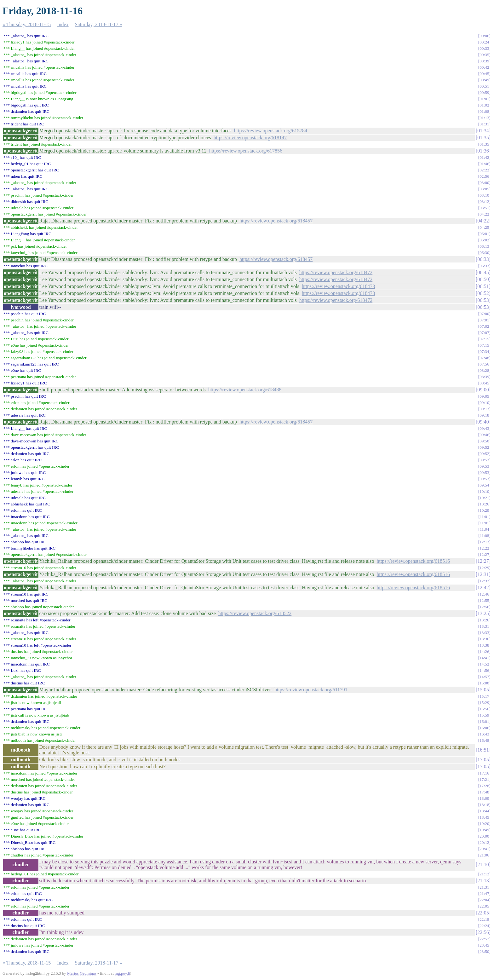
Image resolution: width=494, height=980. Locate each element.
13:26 (484, 620)
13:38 (484, 645)
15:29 (484, 703)
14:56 (484, 670)
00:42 (484, 67)
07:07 (484, 333)
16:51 (483, 750)
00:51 (484, 86)
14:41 (484, 658)
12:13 (484, 542)
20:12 (484, 842)
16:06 (484, 728)
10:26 (484, 504)
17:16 (484, 773)
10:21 (484, 498)
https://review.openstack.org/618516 (413, 561)
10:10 (484, 491)
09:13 (484, 409)
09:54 (484, 485)
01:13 (484, 118)
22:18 (484, 919)
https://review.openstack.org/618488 (245, 390)
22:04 (484, 900)
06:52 (483, 293)
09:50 (484, 441)
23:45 (484, 945)
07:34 (484, 352)
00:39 (484, 61)
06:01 (484, 234)
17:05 (483, 760)
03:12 (484, 202)
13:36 (484, 639)
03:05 (484, 189)
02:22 (484, 170)
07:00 (484, 314)
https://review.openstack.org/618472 (336, 272)
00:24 (484, 42)
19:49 (484, 830)
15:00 (484, 683)
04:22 (484, 214)
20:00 (484, 836)
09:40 (483, 422)
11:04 (485, 529)
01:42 (484, 157)
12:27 (484, 554)
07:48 (484, 358)
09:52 (484, 447)
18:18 (484, 805)
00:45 (484, 74)
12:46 (484, 594)
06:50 (483, 279)
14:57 (484, 677)
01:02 (484, 105)
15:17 (484, 696)
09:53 (484, 460)
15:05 (483, 690)
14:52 (484, 664)
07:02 (484, 326)
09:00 (483, 390)
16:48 (484, 740)
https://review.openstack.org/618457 (276, 221)
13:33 (484, 633)
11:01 (485, 517)
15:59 (484, 715)
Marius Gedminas (82, 973)
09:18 (484, 415)
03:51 (484, 208)
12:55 (484, 600)
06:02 (484, 240)
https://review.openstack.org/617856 (246, 151)
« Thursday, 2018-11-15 (27, 24)
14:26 (484, 651)
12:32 (484, 581)
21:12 (484, 874)
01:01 (484, 99)
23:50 (484, 951)
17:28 (484, 786)
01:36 (483, 151)
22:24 (484, 926)
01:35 (483, 138)
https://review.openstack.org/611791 (311, 690)
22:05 (484, 906)
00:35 (484, 55)
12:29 (484, 568)
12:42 (483, 588)
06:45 (483, 272)
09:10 (484, 403)
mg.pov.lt (122, 973)
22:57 (484, 939)
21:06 (484, 855)
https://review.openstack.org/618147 (250, 138)
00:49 (484, 80)
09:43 (484, 428)
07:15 (484, 339)
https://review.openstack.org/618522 (255, 613)
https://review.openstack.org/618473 (338, 286)
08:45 (484, 383)
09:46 (484, 435)
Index (63, 24)
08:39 (484, 377)
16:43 (484, 734)
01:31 (484, 124)
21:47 (484, 894)
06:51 (483, 286)
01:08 (484, 111)
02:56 (484, 176)
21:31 (484, 887)
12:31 (483, 574)
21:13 (483, 881)
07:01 (484, 320)
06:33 (483, 259)
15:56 (484, 709)
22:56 (483, 932)
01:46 (484, 164)
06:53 (483, 300)
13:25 (483, 613)
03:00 (484, 183)
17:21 (484, 779)
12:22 (484, 548)
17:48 (484, 792)
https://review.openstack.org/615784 (271, 131)
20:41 (484, 849)
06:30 (484, 253)
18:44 (484, 811)
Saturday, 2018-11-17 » (99, 24)
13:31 (484, 626)
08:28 (484, 370)
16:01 (484, 721)
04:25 (484, 227)
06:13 (484, 246)
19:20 (484, 824)
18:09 (484, 798)
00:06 (484, 36)
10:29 (484, 510)
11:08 (485, 536)
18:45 (484, 817)
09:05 (484, 396)
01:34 (483, 131)
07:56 (484, 364)
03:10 (484, 195)
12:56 (484, 607)
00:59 (484, 92)
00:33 (484, 48)
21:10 (483, 865)
